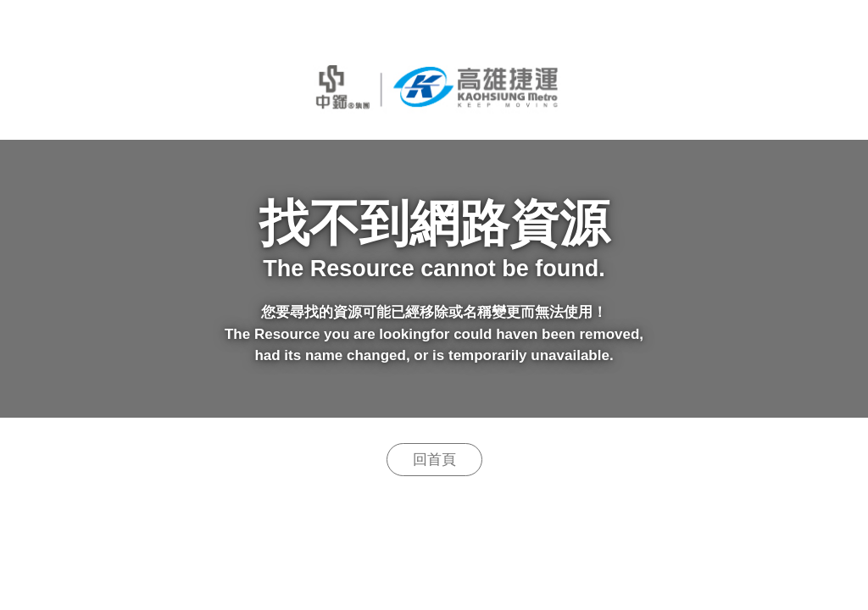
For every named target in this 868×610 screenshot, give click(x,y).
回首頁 (434, 460)
